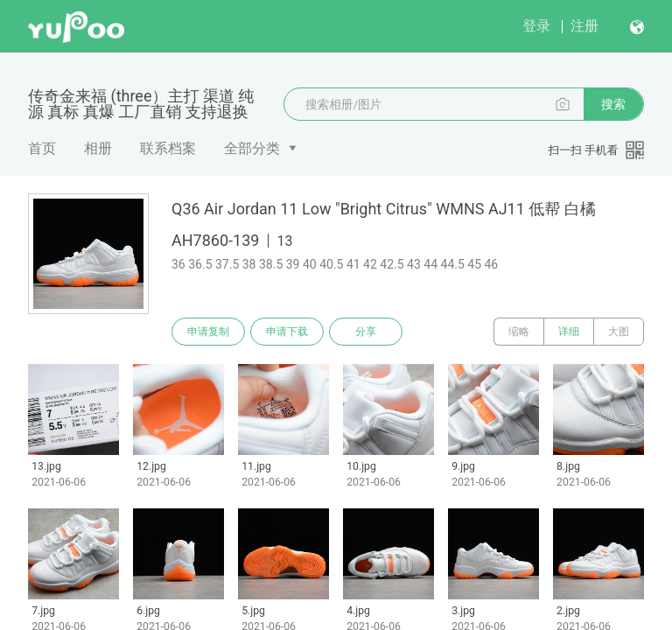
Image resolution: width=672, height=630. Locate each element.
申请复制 (208, 332)
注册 (584, 26)
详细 (569, 332)
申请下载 (287, 332)
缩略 (519, 332)
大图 (619, 332)
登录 (536, 26)
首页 (42, 148)
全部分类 (252, 148)
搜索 (613, 104)
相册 (98, 148)
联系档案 (168, 148)
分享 (366, 332)
